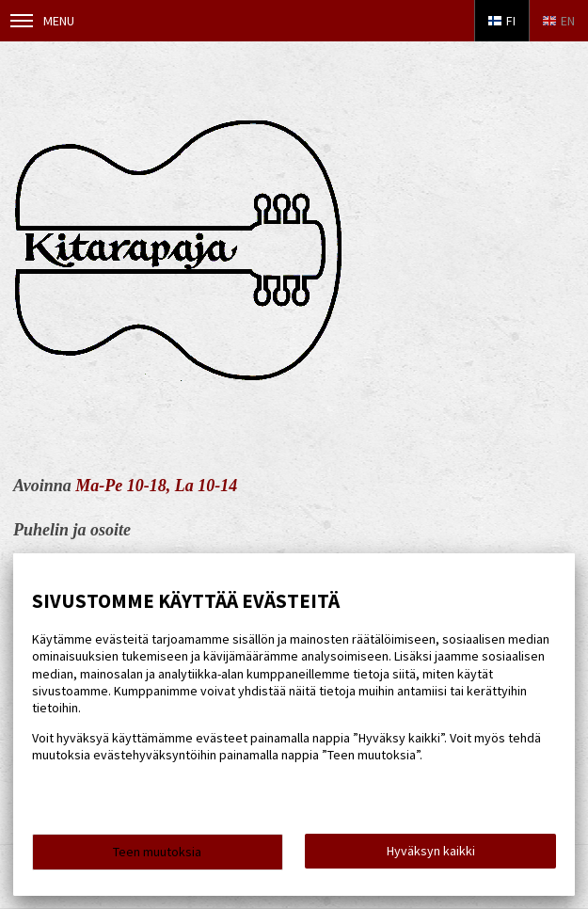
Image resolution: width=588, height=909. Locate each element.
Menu (42, 21)
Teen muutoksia (157, 852)
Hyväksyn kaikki (431, 851)
